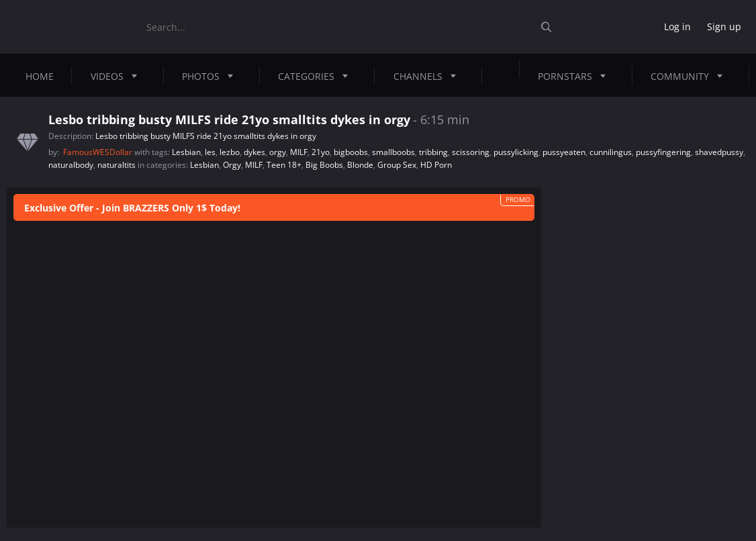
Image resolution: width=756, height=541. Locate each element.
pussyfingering (663, 152)
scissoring (471, 152)
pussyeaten (564, 152)
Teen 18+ (284, 165)
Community (691, 76)
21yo (321, 152)
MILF (299, 152)
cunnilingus (611, 152)
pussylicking (516, 152)
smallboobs (393, 152)
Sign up (724, 27)
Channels (429, 76)
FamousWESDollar (99, 152)
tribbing (433, 152)
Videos (118, 76)
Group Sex (397, 165)
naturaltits (116, 165)
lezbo (230, 152)
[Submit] (551, 27)
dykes (254, 152)
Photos (211, 76)
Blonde (360, 165)
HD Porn (436, 165)
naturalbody (71, 165)
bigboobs (351, 152)
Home (40, 76)
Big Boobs (324, 165)
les (210, 152)
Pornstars (576, 76)
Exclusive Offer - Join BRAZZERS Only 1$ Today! (132, 208)
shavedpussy (719, 152)
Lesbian (186, 152)
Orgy (232, 165)
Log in (677, 27)
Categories (317, 76)
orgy (278, 152)
